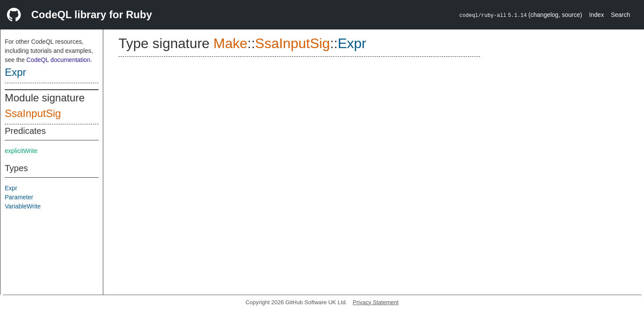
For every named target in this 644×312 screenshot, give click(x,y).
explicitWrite (21, 151)
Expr (15, 72)
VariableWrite (23, 206)
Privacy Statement (376, 302)
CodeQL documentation (58, 60)
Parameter (19, 197)
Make (230, 43)
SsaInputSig (33, 113)
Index (596, 15)
